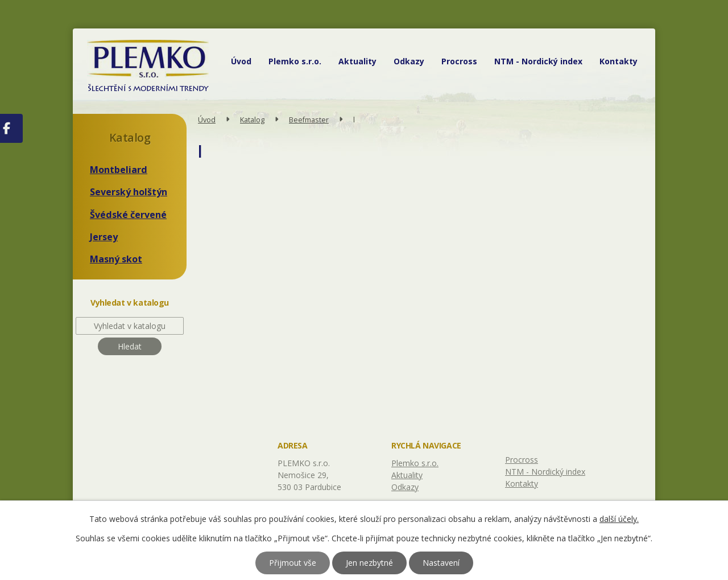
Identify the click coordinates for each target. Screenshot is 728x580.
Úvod (241, 61)
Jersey (104, 237)
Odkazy (409, 61)
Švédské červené (128, 215)
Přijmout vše (293, 563)
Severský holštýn (129, 192)
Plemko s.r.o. (295, 61)
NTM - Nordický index (538, 61)
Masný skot (116, 259)
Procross (459, 61)
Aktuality (357, 61)
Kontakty (619, 61)
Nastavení (441, 563)
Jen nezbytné (369, 563)
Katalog (252, 120)
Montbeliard (119, 170)
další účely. (619, 519)
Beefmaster (309, 120)
